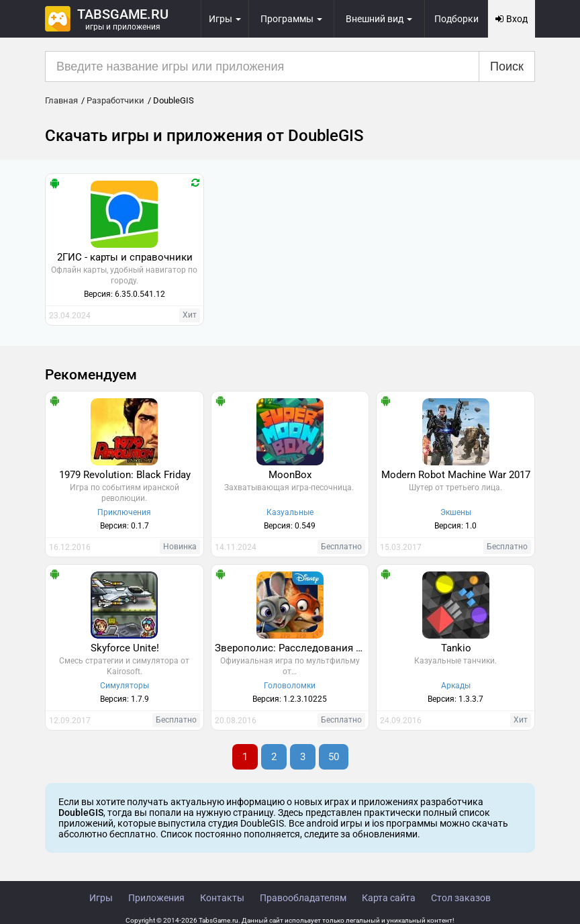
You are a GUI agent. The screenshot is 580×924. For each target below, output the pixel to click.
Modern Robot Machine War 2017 (456, 475)
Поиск (507, 66)
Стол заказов (461, 898)
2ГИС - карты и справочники (125, 257)
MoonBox (290, 475)
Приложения (156, 898)
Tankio (456, 648)
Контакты (222, 898)
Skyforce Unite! (125, 648)
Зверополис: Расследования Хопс (292, 648)
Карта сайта (389, 898)
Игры (101, 898)
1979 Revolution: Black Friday (125, 475)
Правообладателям (303, 898)
